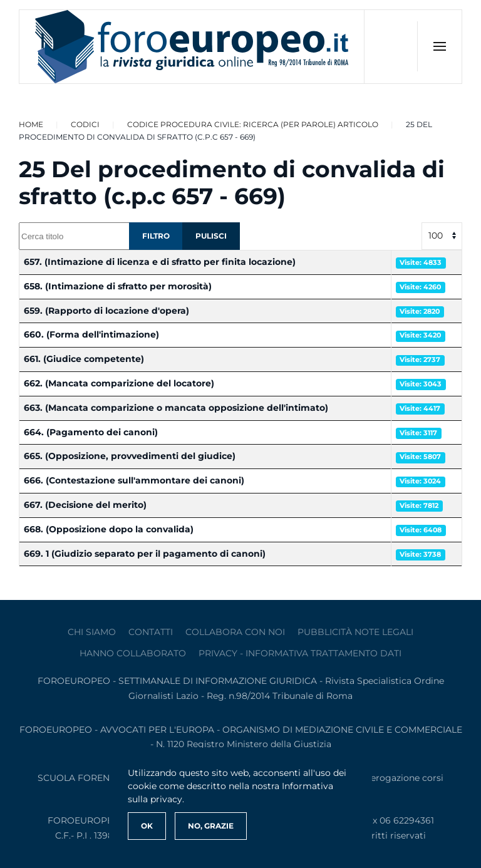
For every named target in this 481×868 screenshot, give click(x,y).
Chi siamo (92, 632)
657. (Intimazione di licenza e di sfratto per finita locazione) (160, 262)
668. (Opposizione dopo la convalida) (109, 529)
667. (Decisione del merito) (85, 505)
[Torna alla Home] (192, 47)
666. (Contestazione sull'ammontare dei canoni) (134, 480)
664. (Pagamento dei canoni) (91, 432)
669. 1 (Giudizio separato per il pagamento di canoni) (145, 554)
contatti (151, 632)
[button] (439, 46)
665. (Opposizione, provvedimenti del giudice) (130, 456)
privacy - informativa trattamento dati (300, 653)
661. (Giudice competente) (84, 359)
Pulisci (211, 236)
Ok (147, 826)
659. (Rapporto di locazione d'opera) (106, 311)
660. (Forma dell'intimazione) (91, 334)
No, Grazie (211, 826)
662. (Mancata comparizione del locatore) (119, 383)
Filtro (156, 236)
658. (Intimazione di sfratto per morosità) (118, 286)
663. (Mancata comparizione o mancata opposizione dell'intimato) (176, 408)
